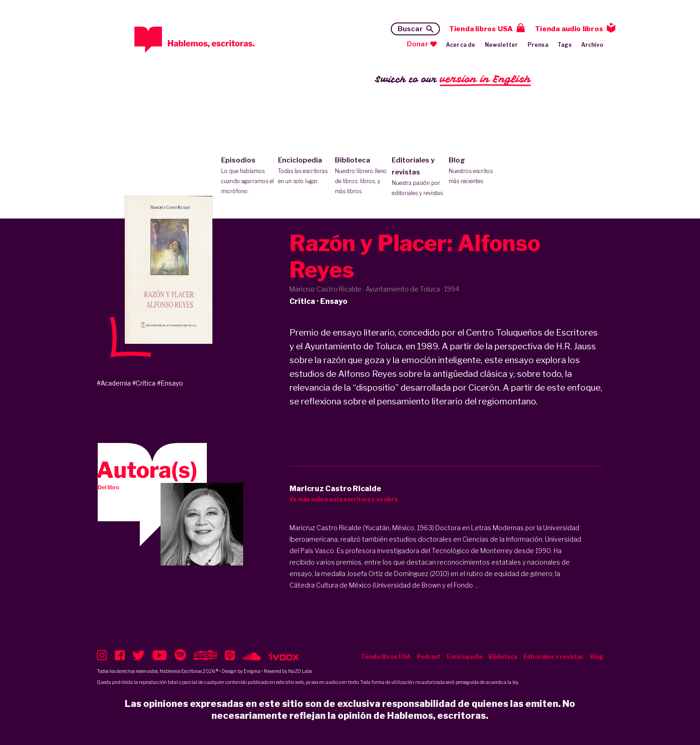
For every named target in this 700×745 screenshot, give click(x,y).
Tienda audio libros (569, 29)
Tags (565, 45)
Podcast (429, 657)
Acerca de (461, 45)
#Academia (114, 383)
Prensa (538, 45)
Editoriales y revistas (418, 177)
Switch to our (453, 80)
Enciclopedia (304, 171)
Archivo (592, 45)
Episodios (247, 176)
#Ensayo (170, 383)
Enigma (252, 671)
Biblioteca (361, 176)
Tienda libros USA (481, 29)
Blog (475, 171)
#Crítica (144, 383)
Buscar (410, 29)
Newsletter (502, 45)
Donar (418, 44)
